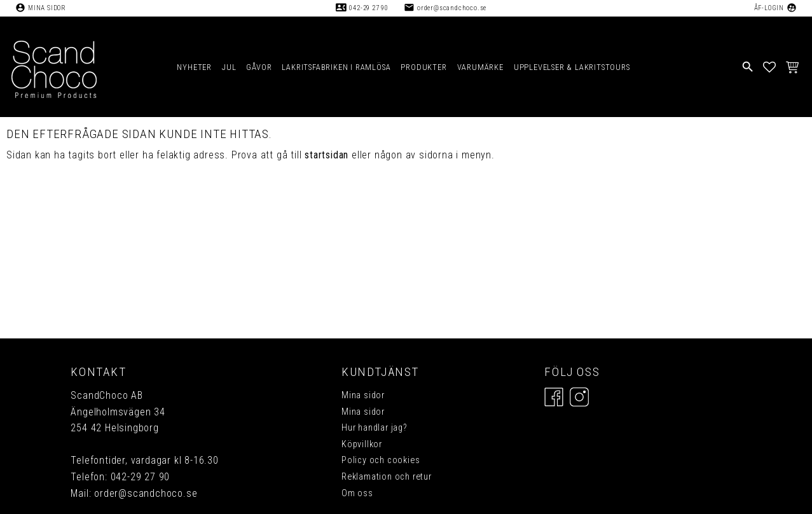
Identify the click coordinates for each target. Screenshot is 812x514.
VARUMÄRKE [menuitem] (480, 67)
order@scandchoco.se (452, 8)
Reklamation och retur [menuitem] (387, 477)
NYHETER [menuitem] (194, 67)
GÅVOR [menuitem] (259, 67)
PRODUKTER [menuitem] (423, 67)
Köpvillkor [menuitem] (362, 444)
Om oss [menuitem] (357, 493)
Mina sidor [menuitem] (363, 395)
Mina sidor (47, 8)
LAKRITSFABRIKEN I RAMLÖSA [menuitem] (336, 67)
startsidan (327, 155)
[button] (770, 67)
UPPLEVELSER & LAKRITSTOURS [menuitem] (572, 67)
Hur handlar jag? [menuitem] (375, 428)
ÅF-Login (769, 8)
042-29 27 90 (369, 8)
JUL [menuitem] (229, 67)
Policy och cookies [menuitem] (381, 460)
